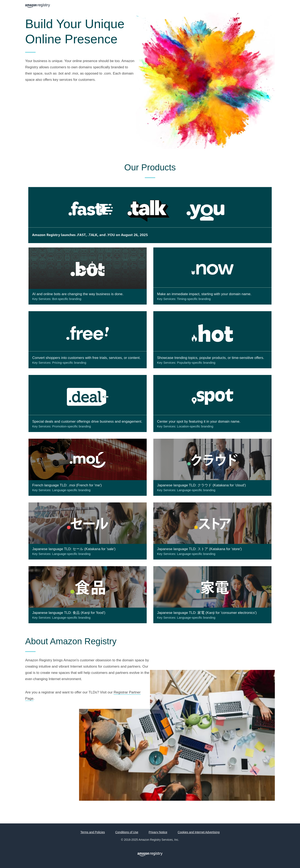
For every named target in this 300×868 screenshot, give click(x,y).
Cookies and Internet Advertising (199, 832)
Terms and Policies (93, 832)
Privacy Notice (158, 832)
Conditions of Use (127, 832)
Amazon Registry (38, 6)
